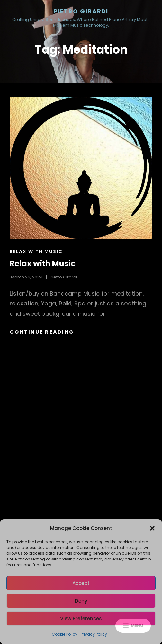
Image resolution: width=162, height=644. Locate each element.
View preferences (81, 618)
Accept (81, 583)
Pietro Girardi (81, 11)
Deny (81, 601)
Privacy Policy (94, 634)
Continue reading (50, 332)
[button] (152, 528)
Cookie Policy (65, 634)
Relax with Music (36, 251)
